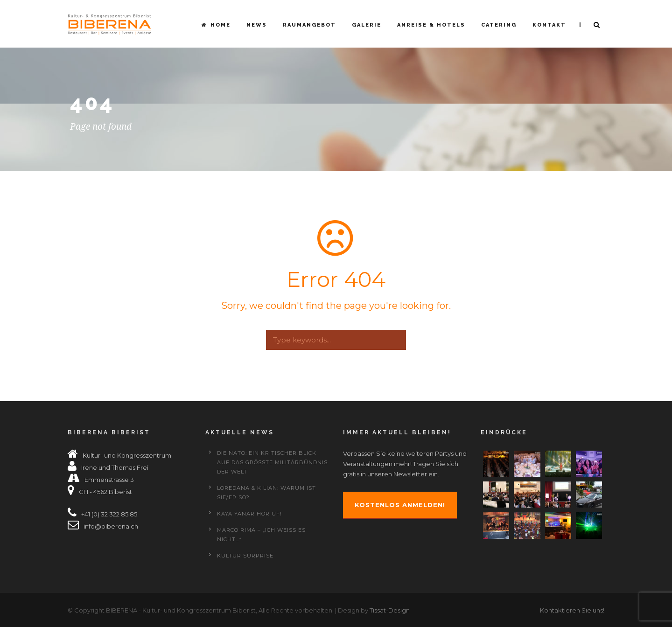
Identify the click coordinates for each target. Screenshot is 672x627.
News (257, 25)
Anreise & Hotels (431, 25)
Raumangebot (309, 25)
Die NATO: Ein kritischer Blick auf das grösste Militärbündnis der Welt (272, 462)
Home (216, 25)
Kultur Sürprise (245, 556)
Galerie (367, 25)
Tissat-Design (390, 610)
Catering (499, 25)
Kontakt (549, 25)
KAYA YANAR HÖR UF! (249, 514)
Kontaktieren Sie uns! (572, 610)
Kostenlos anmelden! (400, 505)
